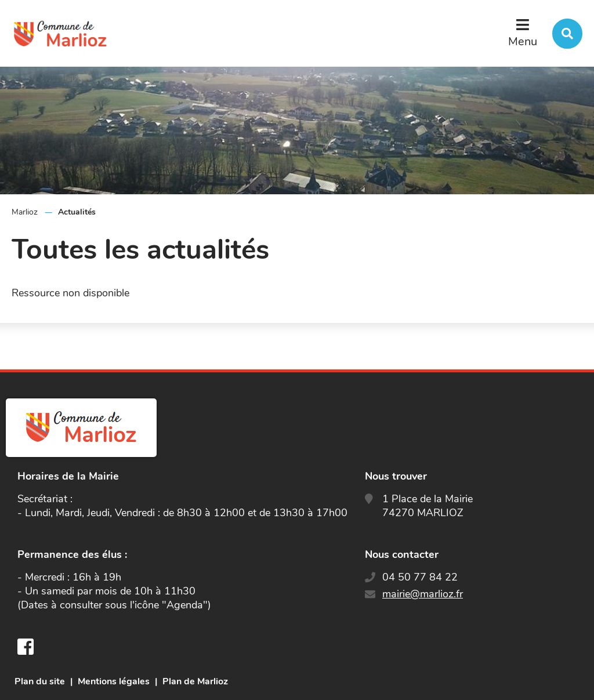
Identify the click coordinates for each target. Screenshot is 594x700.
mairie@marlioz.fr (423, 594)
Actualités (77, 212)
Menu (523, 41)
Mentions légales (114, 681)
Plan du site (40, 681)
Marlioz (25, 212)
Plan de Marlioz (195, 681)
